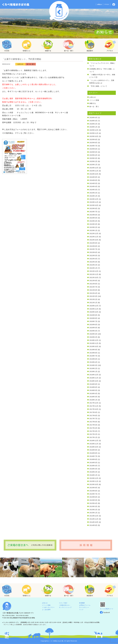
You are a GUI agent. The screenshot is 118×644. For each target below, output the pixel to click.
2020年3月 (93, 334)
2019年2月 (93, 368)
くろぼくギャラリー (48, 607)
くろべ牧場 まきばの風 (59, 11)
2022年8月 (93, 246)
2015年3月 (93, 506)
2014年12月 (94, 516)
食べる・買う (94, 107)
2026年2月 (93, 124)
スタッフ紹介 (63, 603)
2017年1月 (93, 437)
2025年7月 (93, 146)
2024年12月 (94, 168)
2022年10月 (94, 240)
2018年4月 (93, 394)
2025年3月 (93, 158)
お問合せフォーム (85, 605)
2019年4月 (93, 362)
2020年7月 (93, 321)
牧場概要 (82, 603)
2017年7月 (93, 419)
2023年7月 (93, 212)
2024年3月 (93, 190)
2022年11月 (94, 237)
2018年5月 (93, 390)
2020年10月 (94, 312)
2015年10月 (94, 484)
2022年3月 (93, 262)
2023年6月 (93, 215)
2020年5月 (93, 328)
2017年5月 (93, 425)
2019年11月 (94, 343)
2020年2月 (93, 337)
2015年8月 (93, 491)
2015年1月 (93, 513)
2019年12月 (94, 340)
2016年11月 (94, 444)
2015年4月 (93, 503)
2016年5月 (93, 463)
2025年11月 (94, 133)
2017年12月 (94, 403)
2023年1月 (93, 230)
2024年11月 (94, 171)
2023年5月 (93, 218)
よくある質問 (46, 610)
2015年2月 (93, 510)
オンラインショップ (65, 607)
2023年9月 (93, 208)
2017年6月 (93, 422)
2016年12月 (94, 441)
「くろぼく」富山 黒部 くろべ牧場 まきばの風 (16, 5)
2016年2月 (93, 472)
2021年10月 (94, 278)
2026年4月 (93, 118)
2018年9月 (93, 384)
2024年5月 (93, 183)
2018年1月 (93, 400)
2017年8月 (93, 416)
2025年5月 (93, 152)
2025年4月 (93, 155)
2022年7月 (93, 249)
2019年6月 (93, 359)
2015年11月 (94, 481)
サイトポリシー (84, 607)
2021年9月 (93, 281)
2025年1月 (93, 165)
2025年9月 (93, 140)
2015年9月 (93, 488)
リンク (81, 610)
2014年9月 (93, 525)
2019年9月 (93, 350)
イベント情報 (94, 100)
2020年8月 (93, 318)
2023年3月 (93, 224)
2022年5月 (93, 256)
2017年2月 (93, 434)
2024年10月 (94, 174)
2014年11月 (94, 519)
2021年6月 (93, 290)
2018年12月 (94, 375)
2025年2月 (93, 161)
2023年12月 (94, 199)
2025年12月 (94, 130)
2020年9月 (93, 315)
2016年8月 (93, 453)
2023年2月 (93, 227)
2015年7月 (93, 494)
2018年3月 (93, 397)
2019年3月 (93, 365)
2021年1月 (93, 303)
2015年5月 (93, 500)
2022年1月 (93, 268)
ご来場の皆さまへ (65, 605)
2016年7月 (93, 456)
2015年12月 (94, 478)
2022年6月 (93, 252)
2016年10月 (94, 447)
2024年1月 (93, 196)
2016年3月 (93, 469)
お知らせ (93, 97)
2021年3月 (93, 296)
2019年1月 (93, 372)
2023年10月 (94, 205)
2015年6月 (93, 497)
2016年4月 (93, 466)
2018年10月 (94, 381)
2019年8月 (93, 353)
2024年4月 (93, 186)
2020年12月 (94, 306)
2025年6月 (93, 149)
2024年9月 (93, 177)
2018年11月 (94, 378)
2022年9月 (93, 243)
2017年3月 (93, 431)
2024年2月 (93, 193)
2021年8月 (93, 284)
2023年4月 (93, 221)
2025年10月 (94, 136)
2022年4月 (93, 259)
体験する (93, 103)
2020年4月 (93, 331)
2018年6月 (93, 387)
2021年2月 (93, 299)
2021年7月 (93, 287)
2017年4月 (93, 428)
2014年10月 (94, 522)
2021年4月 (93, 293)
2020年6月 (93, 325)
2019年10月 (94, 346)
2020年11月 (94, 309)
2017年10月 (94, 409)
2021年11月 (94, 274)
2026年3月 (93, 121)
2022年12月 (94, 234)
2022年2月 (93, 265)
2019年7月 (93, 356)
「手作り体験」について (98, 86)
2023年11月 (94, 202)
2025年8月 (93, 143)
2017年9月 (93, 412)
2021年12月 (94, 271)
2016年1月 (93, 475)
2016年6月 (93, 459)
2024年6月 (93, 180)
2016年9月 (93, 450)
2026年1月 (93, 127)
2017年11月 (94, 406)
